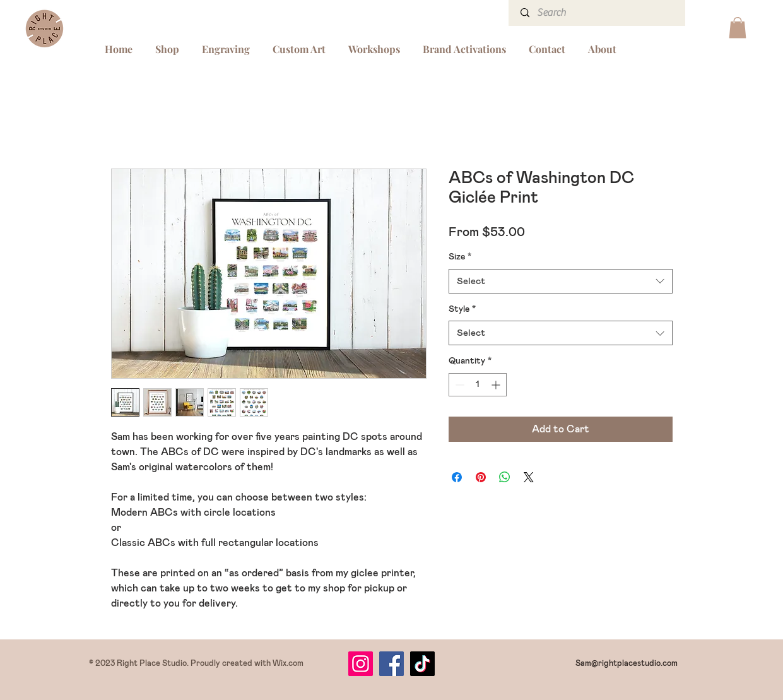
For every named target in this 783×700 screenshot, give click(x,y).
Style (462, 309)
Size (460, 257)
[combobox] (561, 281)
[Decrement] (458, 385)
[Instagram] (361, 664)
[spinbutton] (478, 385)
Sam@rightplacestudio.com (627, 664)
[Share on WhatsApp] (505, 477)
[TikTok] (422, 664)
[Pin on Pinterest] (481, 477)
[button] (738, 27)
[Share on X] (529, 477)
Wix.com (288, 664)
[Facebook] (391, 664)
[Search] (598, 13)
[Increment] (497, 385)
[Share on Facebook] (457, 477)
